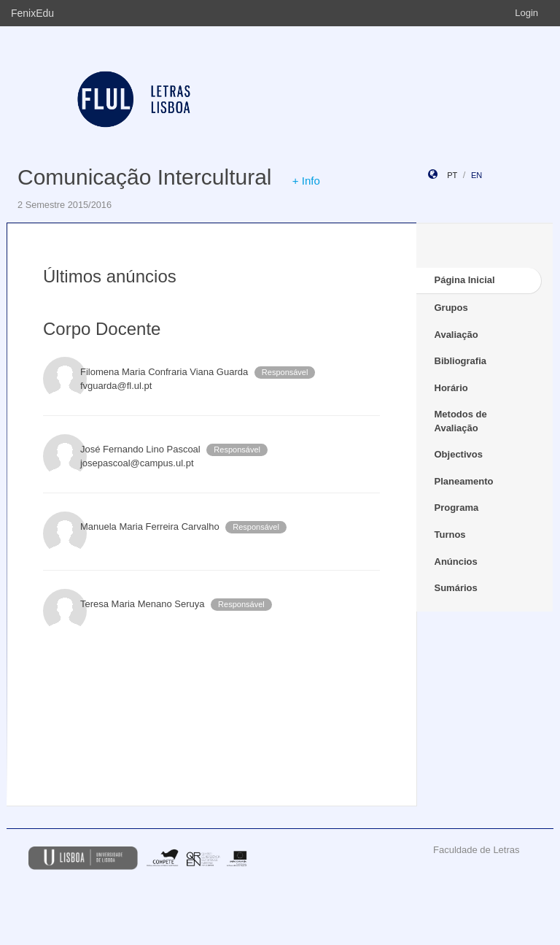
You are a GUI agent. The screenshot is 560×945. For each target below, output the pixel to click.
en (477, 175)
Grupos (451, 308)
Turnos (450, 535)
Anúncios (456, 562)
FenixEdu (32, 13)
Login (526, 13)
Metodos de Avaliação (461, 421)
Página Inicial (465, 280)
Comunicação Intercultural (145, 177)
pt (452, 175)
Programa (457, 508)
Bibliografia (461, 361)
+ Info (306, 181)
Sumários (456, 588)
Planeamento (464, 481)
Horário (451, 388)
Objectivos (459, 454)
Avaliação (456, 335)
